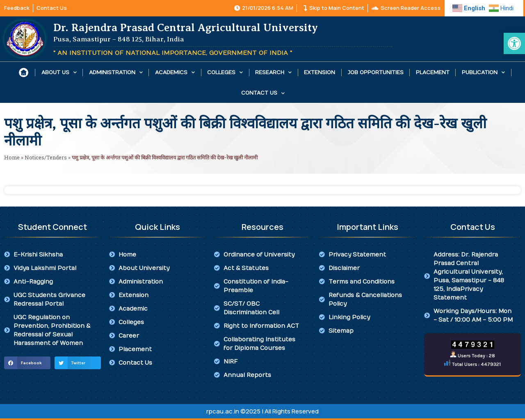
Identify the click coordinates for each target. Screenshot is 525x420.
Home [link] (12, 157)
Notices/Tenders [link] (46, 157)
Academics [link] (175, 72)
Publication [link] (483, 72)
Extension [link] (320, 73)
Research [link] (273, 72)
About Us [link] (59, 72)
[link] (514, 43)
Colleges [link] (225, 72)
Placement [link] (433, 73)
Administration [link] (116, 72)
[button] (27, 363)
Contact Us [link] (263, 93)
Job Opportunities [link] (376, 73)
